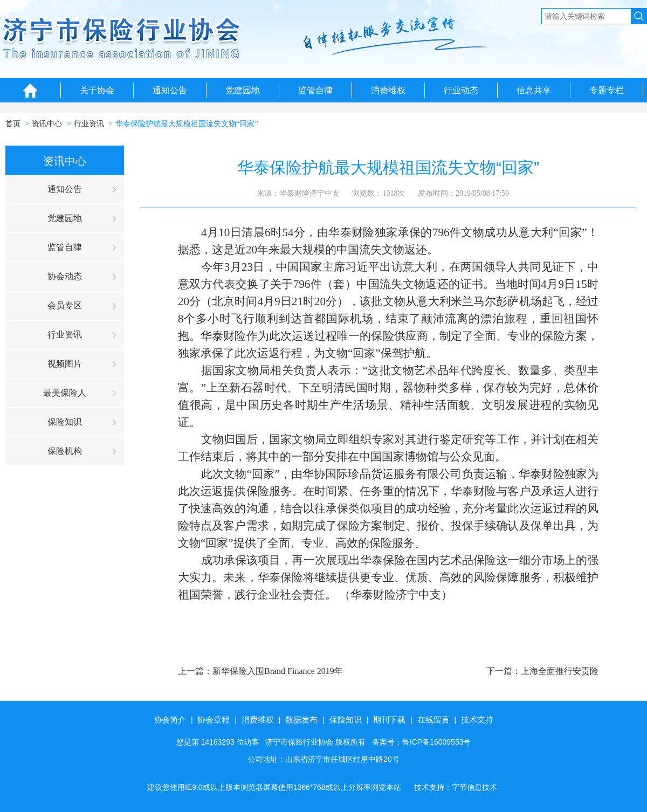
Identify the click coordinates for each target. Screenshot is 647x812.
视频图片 (65, 364)
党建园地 (243, 90)
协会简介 (170, 720)
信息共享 (534, 90)
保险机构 (65, 451)
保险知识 (65, 422)
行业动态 (461, 90)
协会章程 (214, 720)
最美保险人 (65, 393)
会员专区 (65, 305)
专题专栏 (607, 90)
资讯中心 (47, 124)
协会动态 (65, 276)
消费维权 (388, 90)
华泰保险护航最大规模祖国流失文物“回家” (187, 124)
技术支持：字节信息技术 (456, 787)
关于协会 (97, 90)
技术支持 (477, 720)
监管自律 (315, 90)
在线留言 (433, 720)
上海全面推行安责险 (560, 671)
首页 (13, 124)
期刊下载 (389, 720)
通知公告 (170, 90)
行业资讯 (89, 124)
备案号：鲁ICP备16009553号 (422, 742)
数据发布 (301, 720)
